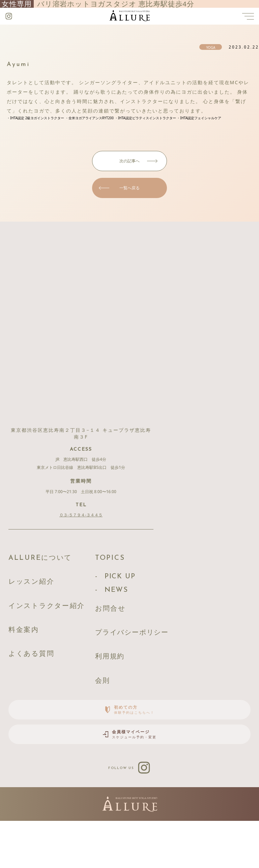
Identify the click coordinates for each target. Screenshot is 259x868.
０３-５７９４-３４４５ (81, 515)
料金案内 (28, 657)
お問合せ (141, 629)
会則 (131, 724)
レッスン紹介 (39, 594)
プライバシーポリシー (171, 661)
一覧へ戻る (129, 188)
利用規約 (140, 693)
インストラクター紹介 (60, 625)
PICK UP (151, 587)
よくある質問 (39, 689)
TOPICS (140, 562)
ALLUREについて (50, 562)
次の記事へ (129, 161)
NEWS (146, 604)
